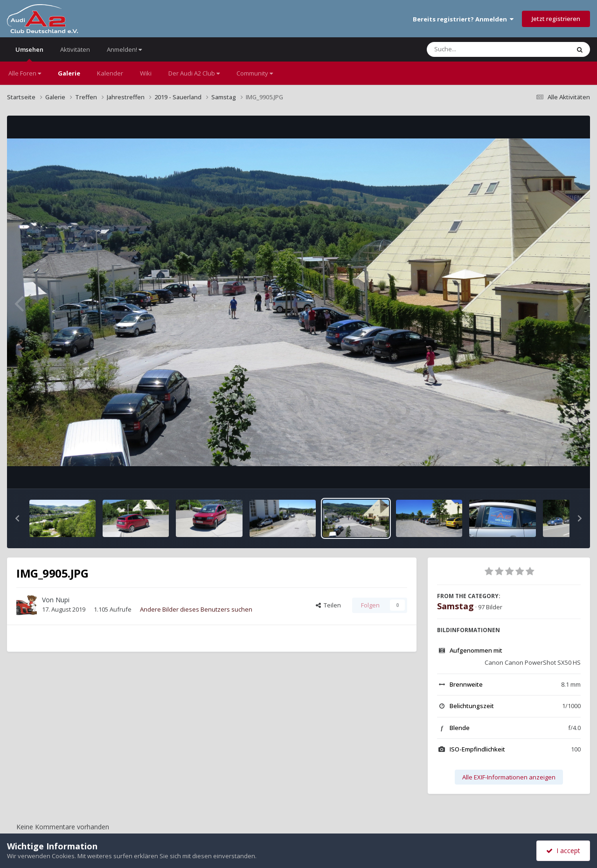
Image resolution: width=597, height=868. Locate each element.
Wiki (146, 73)
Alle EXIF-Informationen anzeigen (509, 777)
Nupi (62, 600)
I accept (563, 851)
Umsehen (29, 53)
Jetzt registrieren (556, 19)
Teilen (328, 605)
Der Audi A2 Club (194, 73)
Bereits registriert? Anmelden (463, 19)
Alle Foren (25, 73)
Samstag (455, 606)
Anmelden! (124, 49)
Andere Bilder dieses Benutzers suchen (196, 609)
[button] (17, 518)
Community (255, 73)
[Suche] (479, 49)
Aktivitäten (75, 49)
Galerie (69, 73)
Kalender (110, 73)
